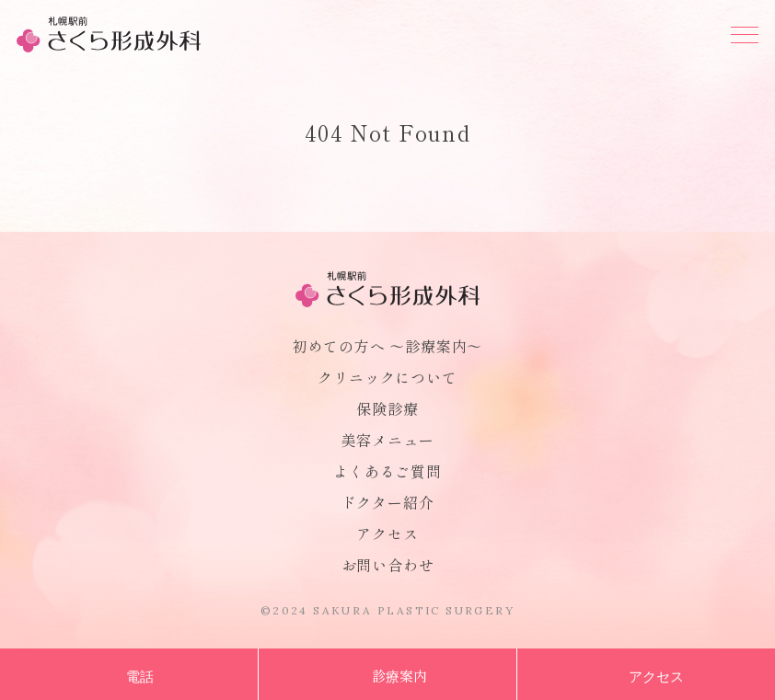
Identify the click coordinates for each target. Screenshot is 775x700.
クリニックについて (387, 377)
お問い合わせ (388, 565)
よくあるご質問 (387, 471)
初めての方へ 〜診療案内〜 (387, 346)
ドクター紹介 (388, 502)
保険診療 (387, 408)
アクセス (387, 534)
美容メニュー (388, 440)
